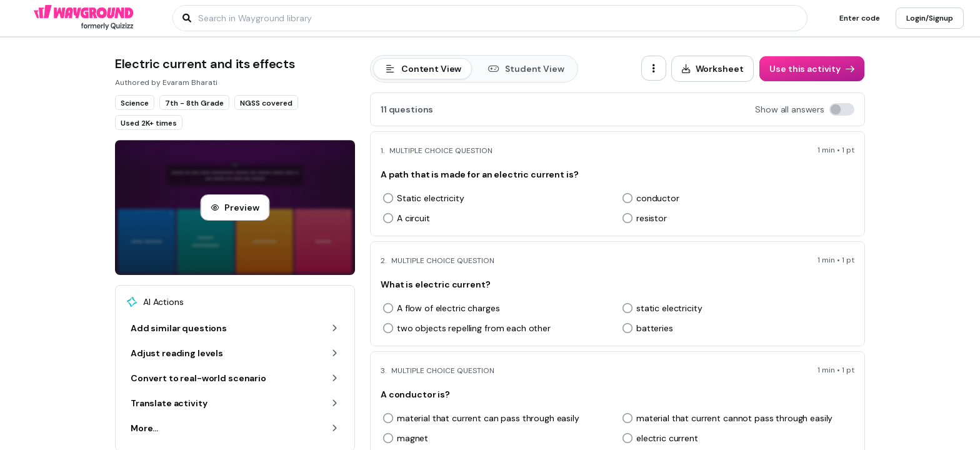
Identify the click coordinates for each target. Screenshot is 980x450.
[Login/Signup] (930, 18)
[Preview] (235, 207)
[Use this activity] (812, 69)
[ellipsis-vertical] (654, 68)
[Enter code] (860, 18)
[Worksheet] (713, 69)
